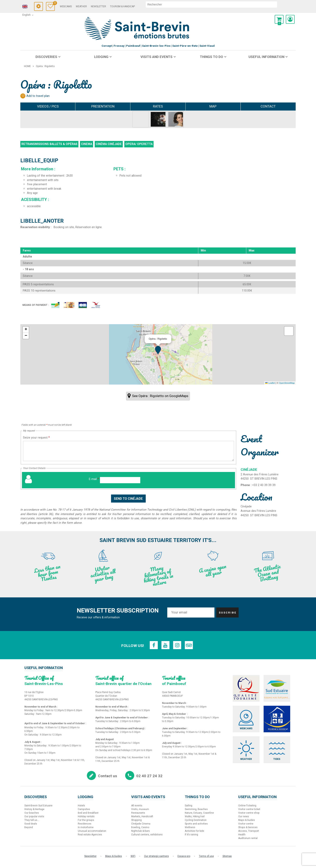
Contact (268, 106)
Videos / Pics (48, 106)
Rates (158, 106)
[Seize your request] (128, 451)
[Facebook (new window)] (153, 645)
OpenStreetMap (287, 383)
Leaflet (270, 383)
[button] (279, 19)
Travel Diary (61, 4)
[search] (218, 4)
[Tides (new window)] (278, 751)
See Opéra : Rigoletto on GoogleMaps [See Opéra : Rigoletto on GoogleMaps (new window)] (160, 396)
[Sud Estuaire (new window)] (278, 689)
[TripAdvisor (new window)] (189, 645)
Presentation (103, 106)
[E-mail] (120, 480)
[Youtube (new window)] (165, 645)
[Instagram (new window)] (177, 645)
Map (213, 106)
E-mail (94, 479)
